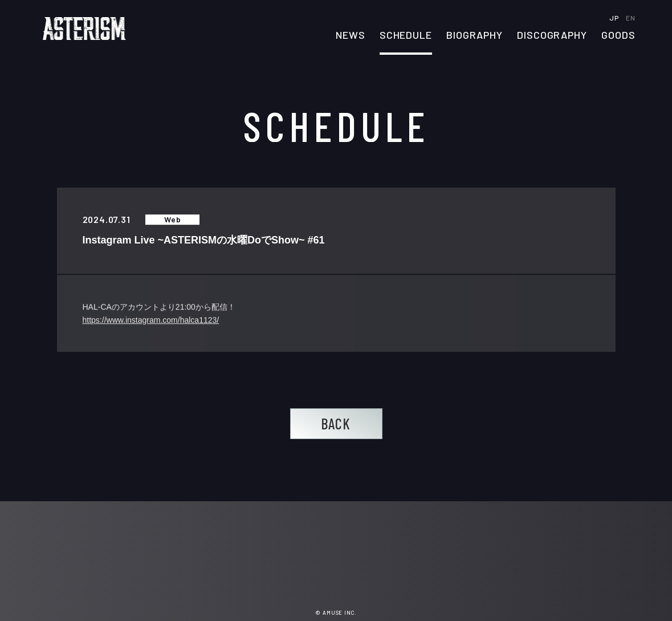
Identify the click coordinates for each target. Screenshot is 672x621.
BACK (336, 423)
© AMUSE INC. (336, 613)
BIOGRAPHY (475, 35)
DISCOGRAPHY (552, 35)
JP (615, 18)
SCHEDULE (406, 35)
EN (630, 18)
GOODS (618, 35)
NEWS (351, 35)
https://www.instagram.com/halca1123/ (151, 320)
